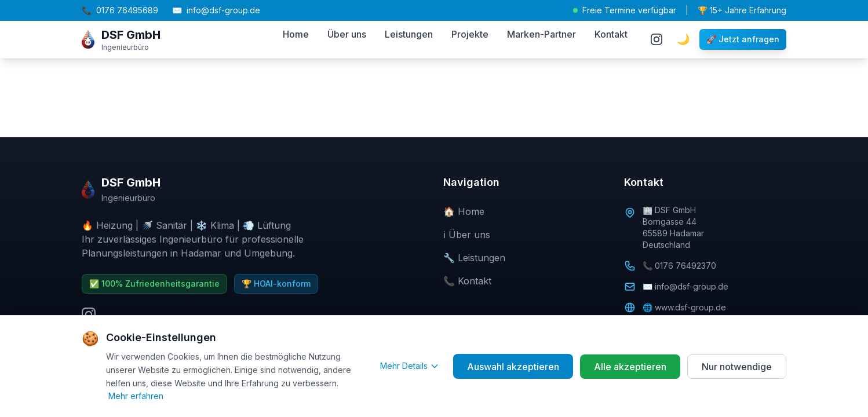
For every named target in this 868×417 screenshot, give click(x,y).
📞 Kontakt (467, 281)
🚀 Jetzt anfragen (743, 39)
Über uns (347, 34)
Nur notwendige (737, 367)
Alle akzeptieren (630, 367)
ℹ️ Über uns (467, 235)
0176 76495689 (120, 10)
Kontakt (611, 34)
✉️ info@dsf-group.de (685, 286)
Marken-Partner (541, 34)
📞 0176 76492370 (679, 266)
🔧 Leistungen (474, 258)
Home (296, 34)
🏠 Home (464, 211)
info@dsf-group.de (216, 10)
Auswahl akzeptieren (513, 367)
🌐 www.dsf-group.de (684, 307)
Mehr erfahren (136, 396)
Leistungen (409, 34)
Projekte (470, 34)
